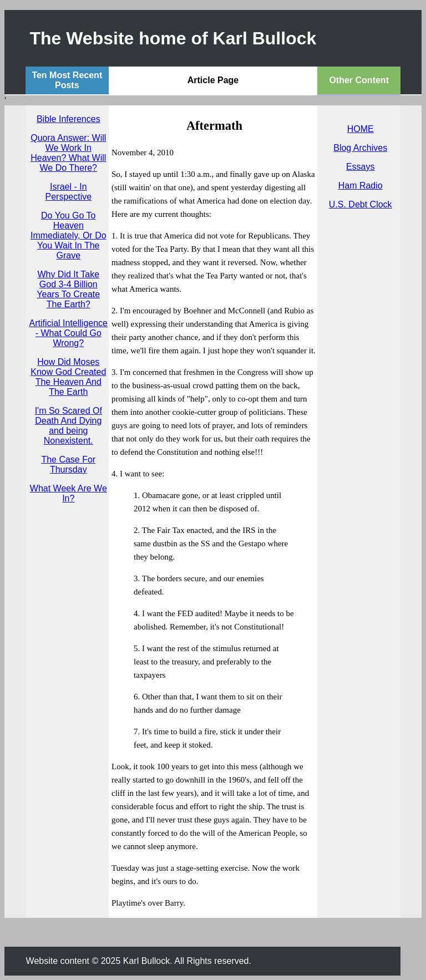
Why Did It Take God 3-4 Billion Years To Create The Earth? (68, 289)
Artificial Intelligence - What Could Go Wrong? (69, 333)
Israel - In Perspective (68, 192)
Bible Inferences (69, 119)
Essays (361, 167)
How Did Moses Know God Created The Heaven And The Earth (68, 377)
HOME (361, 129)
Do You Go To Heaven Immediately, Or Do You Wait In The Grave (69, 235)
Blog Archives (360, 148)
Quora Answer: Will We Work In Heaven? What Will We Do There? (68, 153)
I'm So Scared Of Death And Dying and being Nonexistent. (69, 426)
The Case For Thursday (68, 464)
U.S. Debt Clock (361, 204)
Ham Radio (361, 186)
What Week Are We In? (69, 493)
